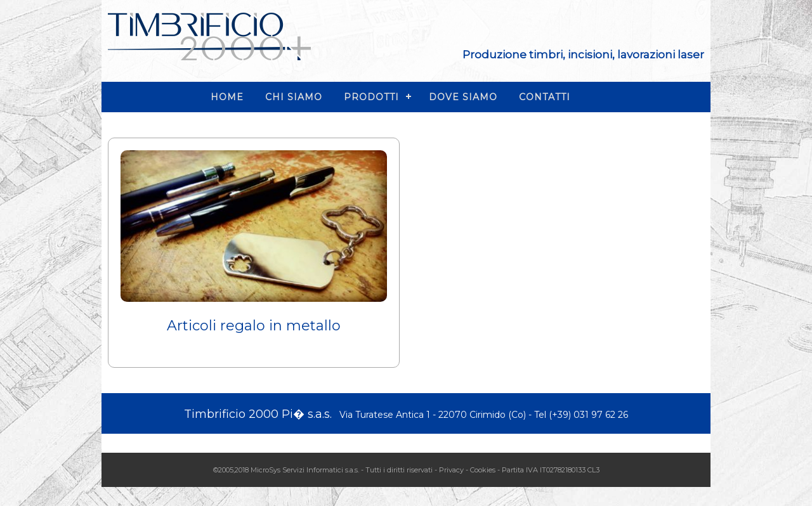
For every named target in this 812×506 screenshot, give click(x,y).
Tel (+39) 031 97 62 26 (581, 415)
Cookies (483, 470)
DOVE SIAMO (463, 97)
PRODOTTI (371, 97)
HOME (227, 97)
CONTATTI (545, 97)
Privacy (451, 470)
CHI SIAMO (294, 97)
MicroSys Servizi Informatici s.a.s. (305, 470)
